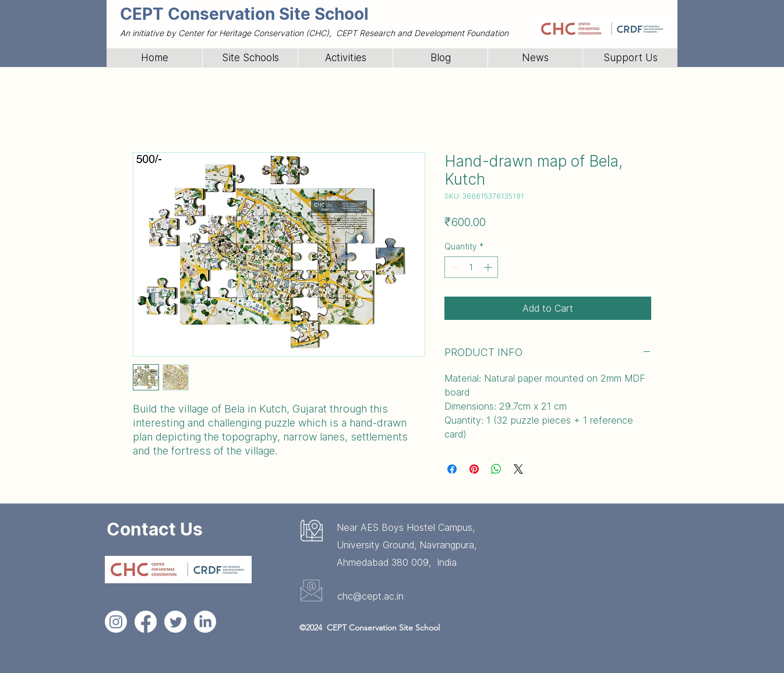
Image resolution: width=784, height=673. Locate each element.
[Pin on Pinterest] (474, 469)
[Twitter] (175, 622)
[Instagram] (116, 622)
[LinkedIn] (205, 622)
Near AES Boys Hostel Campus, (406, 527)
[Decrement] (453, 267)
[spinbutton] (471, 267)
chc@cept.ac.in (370, 596)
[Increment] (489, 267)
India (447, 562)
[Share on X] (518, 469)
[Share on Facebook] (452, 469)
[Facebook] (146, 622)
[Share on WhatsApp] (496, 469)
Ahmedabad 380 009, (387, 562)
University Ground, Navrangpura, (407, 545)
